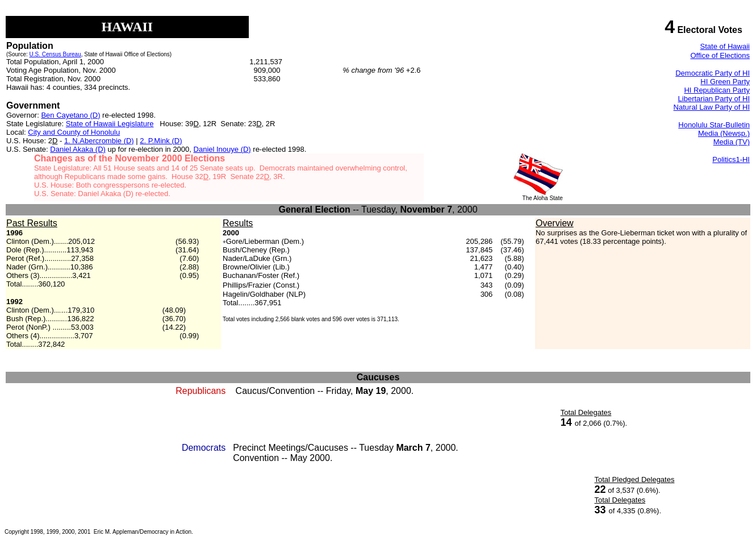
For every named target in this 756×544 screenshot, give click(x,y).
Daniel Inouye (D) (222, 149)
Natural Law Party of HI (712, 107)
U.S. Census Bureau (55, 54)
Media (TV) (732, 142)
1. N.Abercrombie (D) (99, 141)
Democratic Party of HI (713, 73)
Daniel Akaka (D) (78, 149)
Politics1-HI (731, 159)
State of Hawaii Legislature (110, 124)
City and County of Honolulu (74, 132)
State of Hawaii (725, 46)
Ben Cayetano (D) (70, 115)
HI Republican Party (717, 90)
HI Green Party (725, 82)
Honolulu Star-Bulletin (714, 125)
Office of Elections (720, 55)
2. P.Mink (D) (161, 141)
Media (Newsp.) (724, 133)
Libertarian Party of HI (714, 99)
